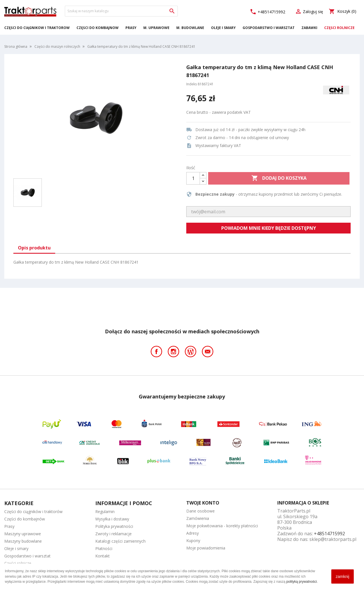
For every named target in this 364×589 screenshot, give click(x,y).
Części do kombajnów (98, 28)
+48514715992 (267, 12)
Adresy (193, 533)
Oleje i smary (223, 28)
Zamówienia (198, 518)
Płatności (104, 548)
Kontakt (103, 556)
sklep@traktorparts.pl (333, 539)
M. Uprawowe (156, 28)
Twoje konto (203, 503)
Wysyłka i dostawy (112, 519)
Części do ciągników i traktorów (37, 28)
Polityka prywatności (114, 526)
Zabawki (309, 28)
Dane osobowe (200, 511)
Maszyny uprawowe (23, 534)
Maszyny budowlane (23, 541)
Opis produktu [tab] (34, 248)
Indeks (192, 84)
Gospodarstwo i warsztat (269, 28)
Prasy (131, 28)
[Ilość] (193, 178)
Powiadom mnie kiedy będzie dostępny (269, 228)
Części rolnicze (339, 28)
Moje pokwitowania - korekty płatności (222, 526)
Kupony (193, 541)
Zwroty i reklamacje (113, 534)
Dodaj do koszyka (279, 178)
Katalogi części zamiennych (120, 541)
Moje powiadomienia (206, 548)
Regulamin (105, 511)
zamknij (343, 576)
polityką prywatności (302, 582)
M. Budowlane (190, 28)
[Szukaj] (121, 11)
